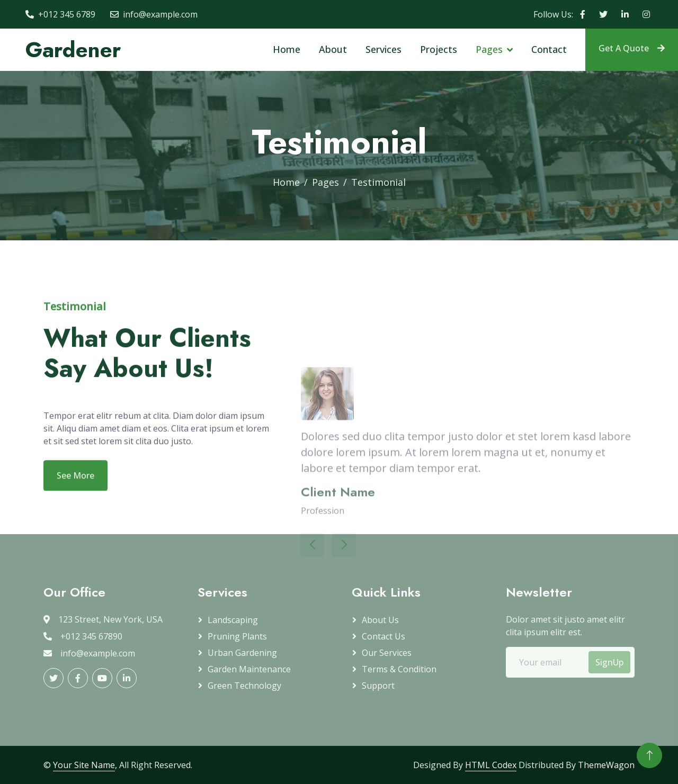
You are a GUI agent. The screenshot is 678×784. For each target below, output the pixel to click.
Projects (439, 49)
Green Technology (244, 686)
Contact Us (383, 636)
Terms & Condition (399, 669)
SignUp (609, 662)
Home (287, 49)
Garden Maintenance (249, 669)
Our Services (387, 653)
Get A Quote (632, 48)
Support (378, 686)
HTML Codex (491, 765)
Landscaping (233, 620)
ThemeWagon (606, 765)
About (333, 49)
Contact (549, 49)
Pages (489, 49)
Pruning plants (237, 636)
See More (75, 490)
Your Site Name (84, 765)
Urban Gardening (242, 653)
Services (383, 49)
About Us (380, 620)
